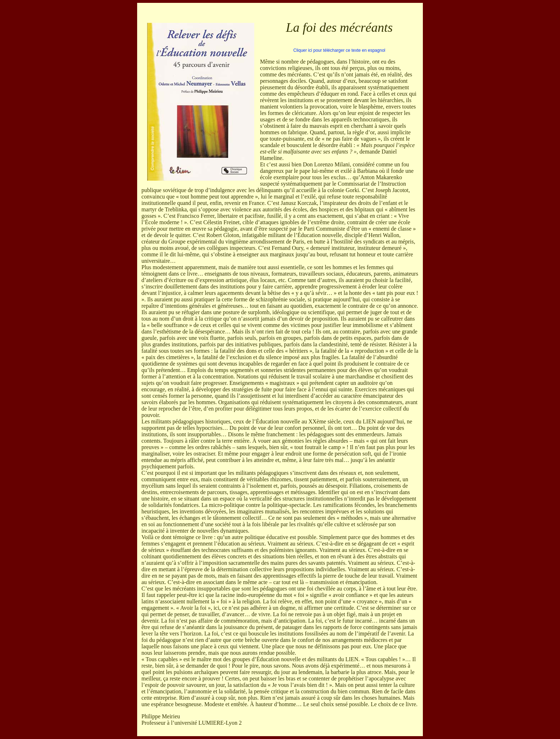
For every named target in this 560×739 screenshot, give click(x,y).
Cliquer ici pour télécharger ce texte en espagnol (339, 50)
